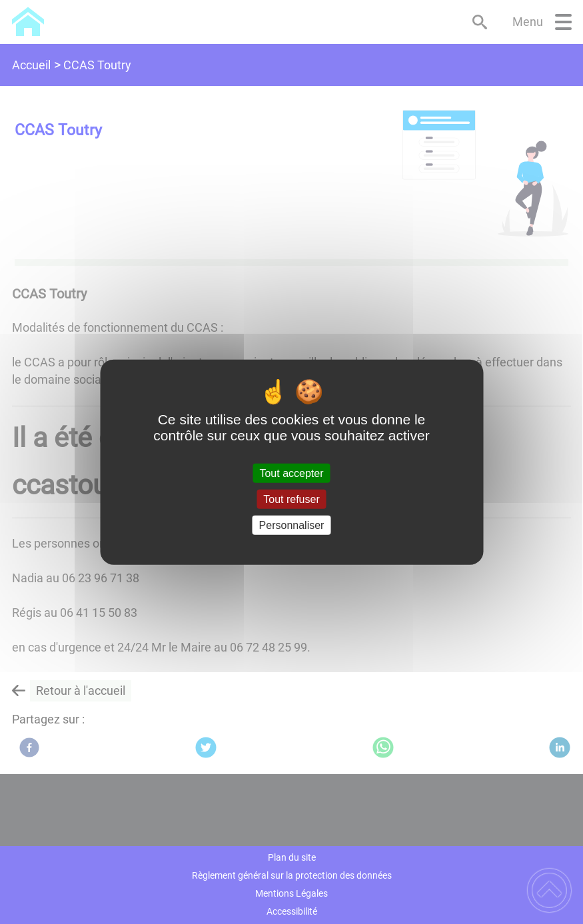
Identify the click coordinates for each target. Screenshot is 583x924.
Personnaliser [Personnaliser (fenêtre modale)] (292, 525)
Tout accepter (291, 473)
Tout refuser (291, 499)
